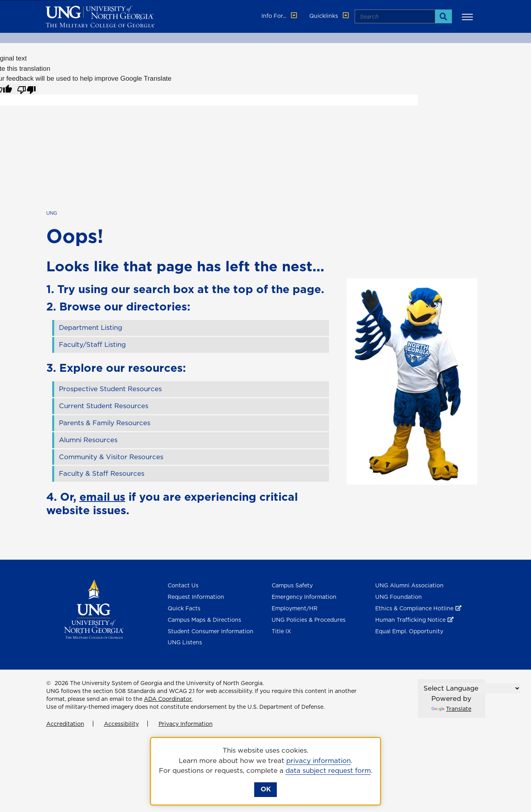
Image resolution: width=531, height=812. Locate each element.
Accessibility (121, 724)
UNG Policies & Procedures (309, 620)
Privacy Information (186, 724)
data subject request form (328, 770)
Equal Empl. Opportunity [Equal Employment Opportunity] (409, 631)
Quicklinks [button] (330, 16)
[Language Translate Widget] (471, 688)
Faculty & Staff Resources (102, 473)
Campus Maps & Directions (204, 620)
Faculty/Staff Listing (92, 344)
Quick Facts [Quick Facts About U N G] (184, 608)
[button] (469, 17)
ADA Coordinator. (168, 699)
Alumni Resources (88, 440)
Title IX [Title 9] (281, 631)
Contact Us (183, 585)
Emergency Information (304, 597)
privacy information (318, 761)
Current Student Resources (104, 406)
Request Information (196, 597)
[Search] (443, 16)
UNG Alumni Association (409, 585)
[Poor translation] (26, 89)
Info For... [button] (280, 16)
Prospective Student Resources (110, 389)
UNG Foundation (399, 597)
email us (102, 497)
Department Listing (91, 327)
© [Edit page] (49, 683)
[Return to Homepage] (94, 609)
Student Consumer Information (211, 631)
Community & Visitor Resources (111, 457)
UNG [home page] (52, 213)
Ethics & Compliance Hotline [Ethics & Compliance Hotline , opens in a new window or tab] (414, 608)
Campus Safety (292, 585)
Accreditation (65, 724)
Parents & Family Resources (105, 423)
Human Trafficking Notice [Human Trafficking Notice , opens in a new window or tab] (410, 620)
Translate (451, 709)
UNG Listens (185, 642)
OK (266, 789)
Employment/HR (295, 608)
